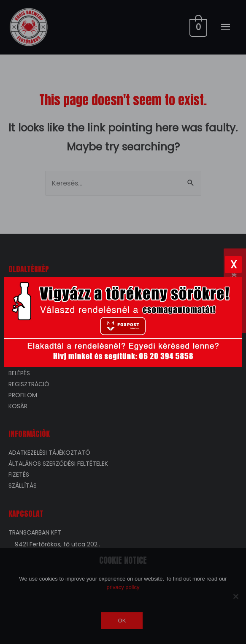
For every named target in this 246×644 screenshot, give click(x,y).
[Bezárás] (233, 265)
